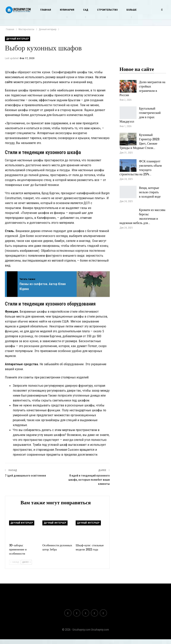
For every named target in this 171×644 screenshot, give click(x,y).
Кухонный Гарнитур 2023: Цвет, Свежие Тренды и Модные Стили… (140, 141)
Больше (132, 10)
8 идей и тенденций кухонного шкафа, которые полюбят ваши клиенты (89, 480)
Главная (46, 10)
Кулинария (67, 10)
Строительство (107, 10)
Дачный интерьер (18, 39)
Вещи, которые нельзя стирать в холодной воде (150, 192)
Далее (26, 562)
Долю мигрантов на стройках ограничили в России (143, 89)
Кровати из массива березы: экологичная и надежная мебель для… (142, 217)
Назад (15, 562)
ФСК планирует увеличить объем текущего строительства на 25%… (141, 168)
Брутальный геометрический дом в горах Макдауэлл (140, 115)
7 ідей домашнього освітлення (25, 476)
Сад (86, 10)
